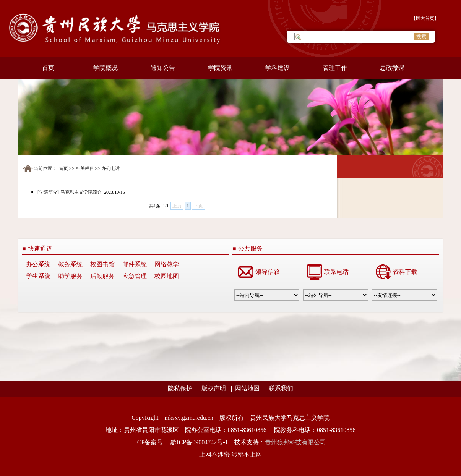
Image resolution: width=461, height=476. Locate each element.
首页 (48, 68)
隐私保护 (180, 388)
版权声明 (214, 388)
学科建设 (278, 68)
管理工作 (335, 68)
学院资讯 (220, 68)
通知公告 (163, 68)
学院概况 (106, 68)
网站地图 (247, 388)
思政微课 (392, 68)
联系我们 (281, 388)
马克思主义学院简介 (82, 192)
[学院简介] (48, 192)
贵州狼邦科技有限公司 (295, 442)
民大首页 (425, 18)
